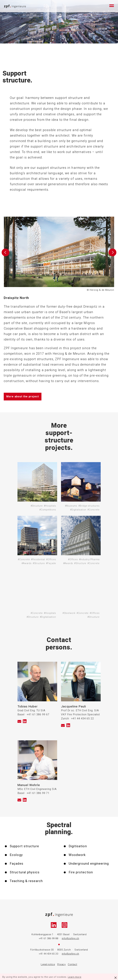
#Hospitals (50, 506)
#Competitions (48, 510)
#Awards (27, 563)
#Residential (38, 560)
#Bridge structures (89, 506)
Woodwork (77, 855)
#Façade (51, 563)
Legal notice (48, 964)
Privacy (62, 964)
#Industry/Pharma (89, 560)
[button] (5, 254)
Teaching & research (26, 881)
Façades (17, 864)
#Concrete (93, 510)
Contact (73, 964)
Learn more (75, 977)
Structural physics (25, 872)
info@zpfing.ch (70, 938)
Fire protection (81, 872)
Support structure (24, 846)
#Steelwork (69, 613)
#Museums (71, 506)
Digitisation (78, 846)
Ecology (16, 855)
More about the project (23, 397)
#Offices (51, 560)
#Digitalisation (78, 510)
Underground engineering (89, 864)
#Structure (37, 506)
